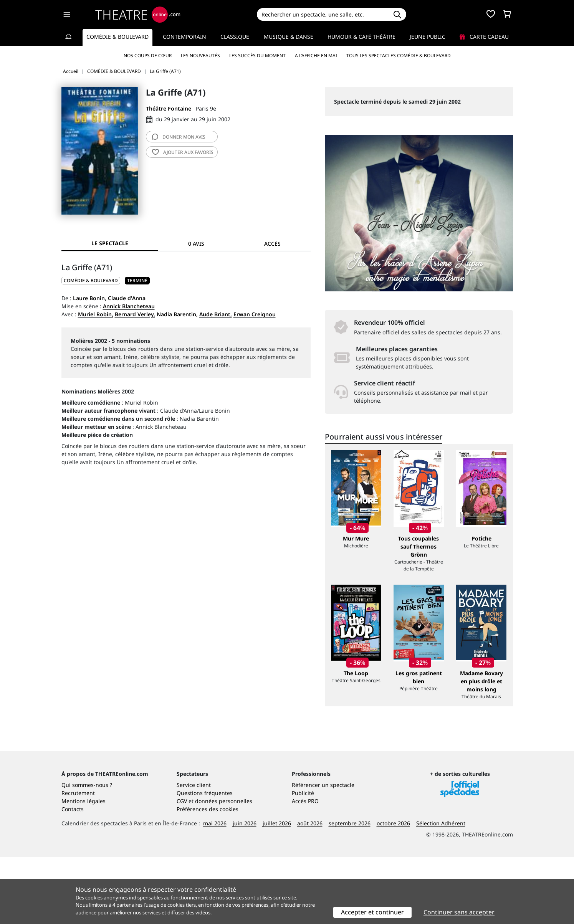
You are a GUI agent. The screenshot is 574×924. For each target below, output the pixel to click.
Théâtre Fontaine (169, 108)
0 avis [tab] (196, 244)
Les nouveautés (200, 55)
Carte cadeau (484, 37)
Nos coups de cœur (148, 55)
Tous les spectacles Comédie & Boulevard (399, 55)
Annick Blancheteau (129, 306)
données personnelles (224, 868)
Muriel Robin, (96, 314)
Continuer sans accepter (459, 912)
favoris (183, 152)
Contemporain (184, 37)
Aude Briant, (216, 314)
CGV (182, 868)
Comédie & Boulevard (117, 37)
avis (179, 137)
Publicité (303, 860)
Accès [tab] (272, 244)
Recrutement (78, 860)
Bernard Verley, (135, 314)
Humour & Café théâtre (361, 37)
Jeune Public (428, 37)
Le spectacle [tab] (110, 243)
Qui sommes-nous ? (87, 852)
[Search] (323, 14)
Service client (194, 852)
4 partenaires (127, 905)
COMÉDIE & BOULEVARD (91, 280)
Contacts (73, 876)
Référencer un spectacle (323, 852)
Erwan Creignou (255, 314)
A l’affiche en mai (316, 55)
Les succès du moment (257, 55)
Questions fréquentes (205, 860)
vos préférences (250, 905)
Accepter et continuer (372, 912)
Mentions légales (84, 868)
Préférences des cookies (208, 876)
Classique (235, 37)
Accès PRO (305, 868)
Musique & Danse (289, 37)
